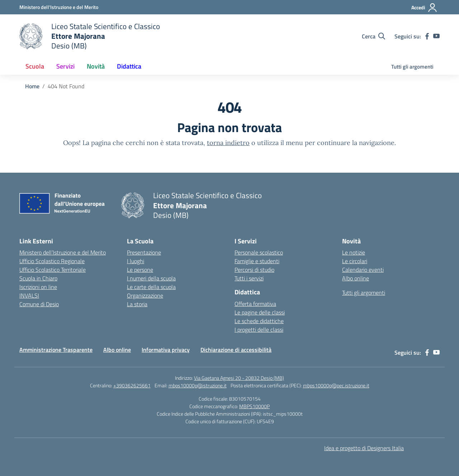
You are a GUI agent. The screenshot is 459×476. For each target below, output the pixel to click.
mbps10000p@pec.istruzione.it (336, 385)
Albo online (356, 278)
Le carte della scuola (151, 287)
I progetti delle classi (259, 330)
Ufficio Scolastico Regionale (52, 261)
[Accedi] (424, 8)
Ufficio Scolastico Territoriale (53, 270)
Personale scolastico (259, 252)
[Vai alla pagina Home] (32, 86)
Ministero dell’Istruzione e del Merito (63, 252)
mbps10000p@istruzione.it (198, 385)
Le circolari (355, 261)
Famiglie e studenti (257, 261)
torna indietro (228, 143)
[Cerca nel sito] (373, 36)
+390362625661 (132, 385)
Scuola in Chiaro (38, 278)
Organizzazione (145, 295)
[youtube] (436, 36)
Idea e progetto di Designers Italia (364, 448)
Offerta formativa (255, 304)
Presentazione (144, 252)
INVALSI (29, 295)
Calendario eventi (363, 270)
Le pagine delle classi (260, 312)
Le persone (140, 270)
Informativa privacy (166, 350)
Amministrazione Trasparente (56, 350)
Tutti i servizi (249, 278)
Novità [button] (96, 66)
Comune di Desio (39, 304)
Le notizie (354, 252)
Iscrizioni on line (38, 287)
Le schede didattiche (259, 321)
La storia (137, 304)
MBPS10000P (254, 406)
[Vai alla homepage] (90, 36)
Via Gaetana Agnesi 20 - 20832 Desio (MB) (239, 378)
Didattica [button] (129, 66)
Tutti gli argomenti (412, 67)
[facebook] (427, 36)
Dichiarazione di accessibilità (236, 350)
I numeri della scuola (151, 278)
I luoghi (136, 261)
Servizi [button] (65, 66)
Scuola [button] (35, 66)
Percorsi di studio (254, 270)
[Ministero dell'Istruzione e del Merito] (59, 7)
